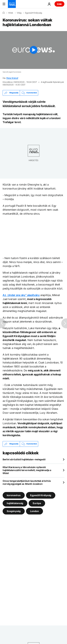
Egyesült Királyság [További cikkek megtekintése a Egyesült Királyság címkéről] (41, 495)
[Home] (4, 13)
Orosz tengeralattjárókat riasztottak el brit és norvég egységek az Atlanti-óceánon (27, 482)
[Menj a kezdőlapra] (12, 4)
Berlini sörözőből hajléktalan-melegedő (24, 459)
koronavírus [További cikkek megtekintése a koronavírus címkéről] (14, 495)
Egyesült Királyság (33, 13)
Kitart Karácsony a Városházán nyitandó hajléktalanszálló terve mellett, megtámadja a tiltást (27, 470)
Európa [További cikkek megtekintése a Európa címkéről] (37, 503)
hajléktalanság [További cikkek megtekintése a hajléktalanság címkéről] (15, 503)
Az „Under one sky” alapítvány (21, 295)
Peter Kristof (12, 78)
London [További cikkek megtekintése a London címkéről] (34, 511)
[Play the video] (33, 50)
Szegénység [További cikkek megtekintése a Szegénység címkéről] (14, 511)
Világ (19, 13)
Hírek (11, 13)
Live (59, 4)
